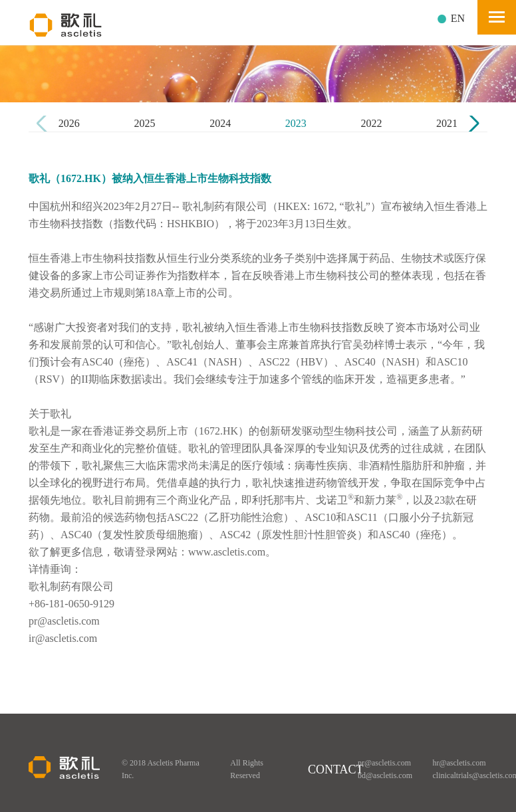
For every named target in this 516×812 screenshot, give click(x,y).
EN (458, 18)
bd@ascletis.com (385, 775)
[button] (472, 124)
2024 (220, 123)
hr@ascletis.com (459, 763)
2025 (144, 123)
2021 (447, 123)
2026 (69, 123)
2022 (371, 123)
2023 (296, 123)
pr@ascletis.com (384, 763)
